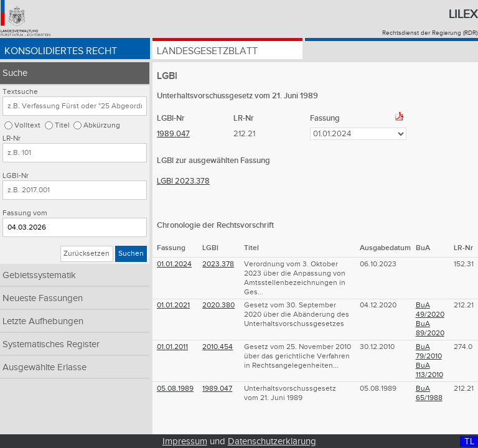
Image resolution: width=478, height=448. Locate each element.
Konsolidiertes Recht (61, 51)
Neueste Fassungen (43, 298)
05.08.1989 (175, 389)
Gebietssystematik (39, 275)
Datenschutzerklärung (272, 441)
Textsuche (20, 92)
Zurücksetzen (87, 254)
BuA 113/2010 (429, 370)
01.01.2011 (172, 347)
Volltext (27, 125)
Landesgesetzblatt (207, 51)
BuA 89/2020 (430, 329)
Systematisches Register (51, 344)
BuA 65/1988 (429, 393)
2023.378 (218, 264)
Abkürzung (102, 125)
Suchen (131, 254)
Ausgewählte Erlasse (45, 367)
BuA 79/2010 (429, 352)
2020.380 (218, 305)
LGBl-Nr (16, 176)
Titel (62, 125)
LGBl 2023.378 (183, 181)
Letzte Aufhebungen (43, 321)
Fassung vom (25, 213)
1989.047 (173, 134)
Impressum (185, 441)
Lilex (463, 14)
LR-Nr (12, 138)
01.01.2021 (173, 305)
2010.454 (218, 347)
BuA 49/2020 (430, 310)
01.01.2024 (174, 264)
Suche (15, 73)
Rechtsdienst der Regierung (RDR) (430, 33)
